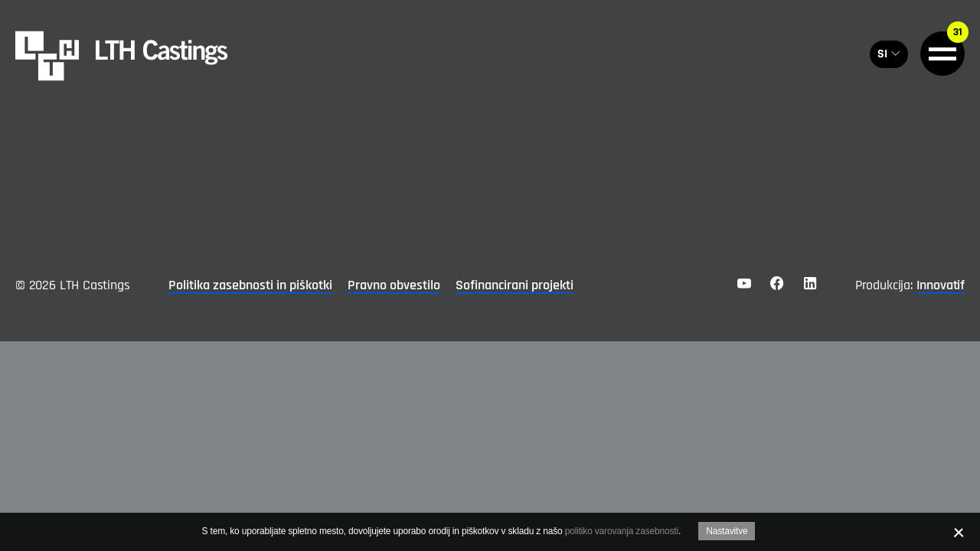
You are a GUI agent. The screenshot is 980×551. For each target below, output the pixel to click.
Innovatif (941, 285)
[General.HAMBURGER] (942, 54)
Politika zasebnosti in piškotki (250, 285)
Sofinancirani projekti (514, 285)
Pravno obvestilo (394, 285)
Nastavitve (727, 531)
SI (883, 54)
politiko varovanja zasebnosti (622, 531)
